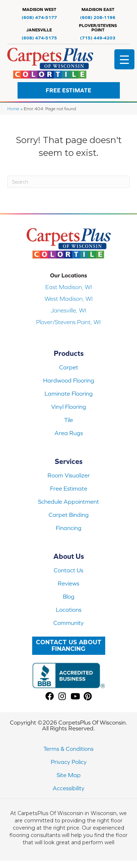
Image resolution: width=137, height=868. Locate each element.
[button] (69, 90)
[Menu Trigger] (124, 59)
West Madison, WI (69, 299)
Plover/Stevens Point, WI (68, 322)
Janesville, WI (68, 310)
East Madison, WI (69, 287)
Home (13, 109)
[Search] (68, 182)
